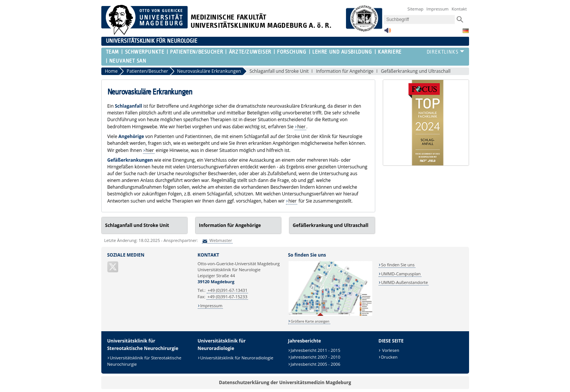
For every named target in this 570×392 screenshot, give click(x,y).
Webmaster (220, 240)
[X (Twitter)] (113, 270)
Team (112, 52)
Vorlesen (390, 350)
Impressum (437, 9)
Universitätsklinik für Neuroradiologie (237, 358)
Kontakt (459, 9)
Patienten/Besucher (196, 52)
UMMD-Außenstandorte (404, 282)
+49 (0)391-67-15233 (227, 297)
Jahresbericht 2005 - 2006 (315, 364)
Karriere (390, 52)
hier (301, 127)
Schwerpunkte (145, 52)
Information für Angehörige (345, 71)
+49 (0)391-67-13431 (227, 290)
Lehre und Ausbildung (342, 52)
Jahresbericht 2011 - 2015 (315, 350)
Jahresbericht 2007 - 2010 (315, 357)
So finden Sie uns (398, 265)
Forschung (292, 52)
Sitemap (416, 9)
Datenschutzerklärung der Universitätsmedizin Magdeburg (285, 382)
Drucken (389, 357)
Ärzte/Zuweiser (250, 52)
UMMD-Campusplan (401, 274)
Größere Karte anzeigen (310, 321)
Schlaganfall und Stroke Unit (279, 71)
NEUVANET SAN (128, 61)
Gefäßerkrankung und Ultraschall (416, 71)
